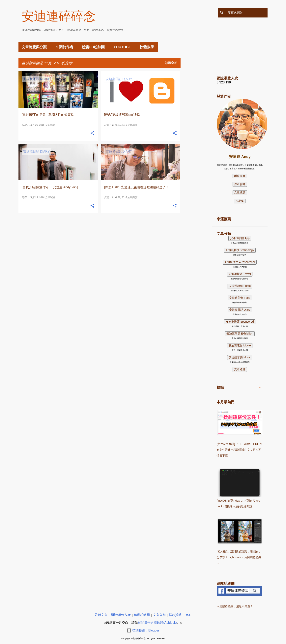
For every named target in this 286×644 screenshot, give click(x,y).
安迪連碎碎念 (59, 16)
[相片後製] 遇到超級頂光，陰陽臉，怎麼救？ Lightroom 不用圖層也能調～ (239, 557)
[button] (92, 133)
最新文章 (101, 615)
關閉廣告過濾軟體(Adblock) (157, 623)
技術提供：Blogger (143, 630)
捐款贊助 (175, 615)
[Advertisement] (196, 131)
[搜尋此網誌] (247, 13)
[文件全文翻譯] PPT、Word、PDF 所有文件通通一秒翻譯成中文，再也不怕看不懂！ (240, 450)
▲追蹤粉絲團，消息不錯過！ (235, 606)
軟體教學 (147, 47)
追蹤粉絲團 (142, 615)
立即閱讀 (50, 125)
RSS (188, 615)
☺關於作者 (64, 47)
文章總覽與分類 (34, 47)
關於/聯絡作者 (121, 615)
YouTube (122, 47)
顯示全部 (171, 63)
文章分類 (159, 615)
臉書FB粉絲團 (93, 47)
